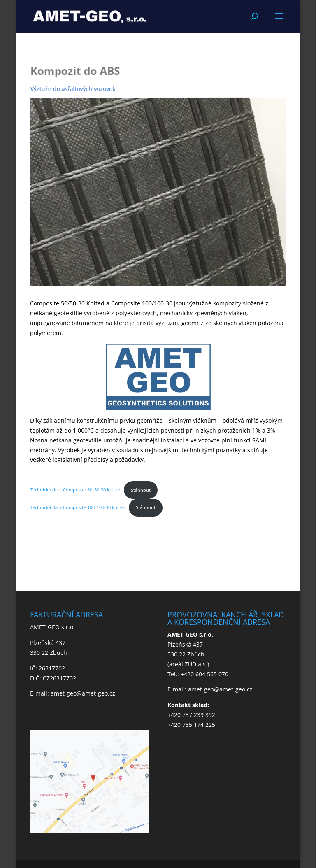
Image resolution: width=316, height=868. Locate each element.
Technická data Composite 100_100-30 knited (78, 507)
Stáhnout (141, 490)
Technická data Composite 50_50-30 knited (75, 490)
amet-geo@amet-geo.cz (83, 693)
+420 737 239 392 (191, 715)
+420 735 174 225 (191, 725)
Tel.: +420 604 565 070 (198, 674)
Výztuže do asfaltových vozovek (74, 89)
